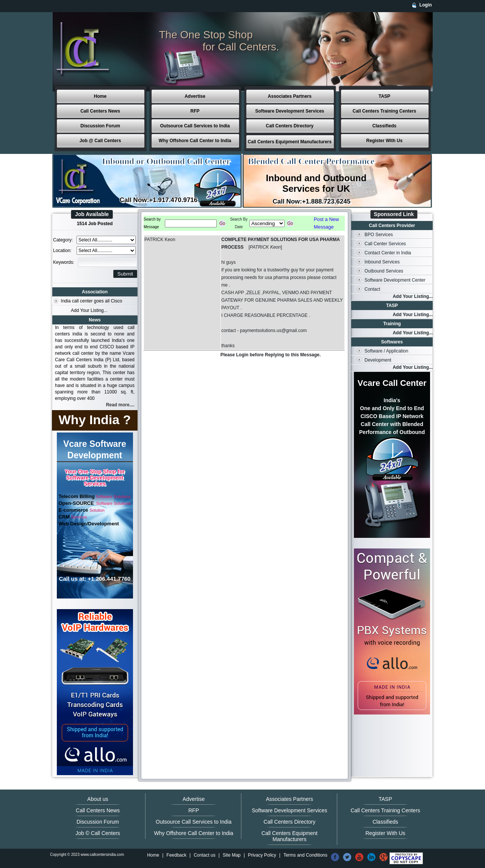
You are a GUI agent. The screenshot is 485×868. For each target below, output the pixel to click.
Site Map (232, 855)
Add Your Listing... (89, 310)
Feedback (176, 855)
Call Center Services (385, 244)
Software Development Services (289, 111)
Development (378, 360)
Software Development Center (395, 280)
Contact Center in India (388, 253)
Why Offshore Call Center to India (195, 141)
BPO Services (379, 235)
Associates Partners (290, 96)
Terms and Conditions (305, 855)
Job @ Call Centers (100, 141)
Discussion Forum (100, 126)
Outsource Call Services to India (195, 126)
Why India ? (95, 420)
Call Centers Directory (289, 126)
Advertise (195, 96)
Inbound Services (382, 262)
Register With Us (385, 141)
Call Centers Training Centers (384, 111)
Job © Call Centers (98, 833)
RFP (195, 111)
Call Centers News (100, 111)
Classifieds (384, 126)
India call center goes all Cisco (91, 301)
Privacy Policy (262, 855)
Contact (372, 289)
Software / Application (386, 351)
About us (98, 799)
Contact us (204, 855)
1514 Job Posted (95, 224)
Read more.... (120, 405)
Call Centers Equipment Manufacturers (290, 142)
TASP (384, 96)
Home (100, 96)
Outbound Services (384, 271)
